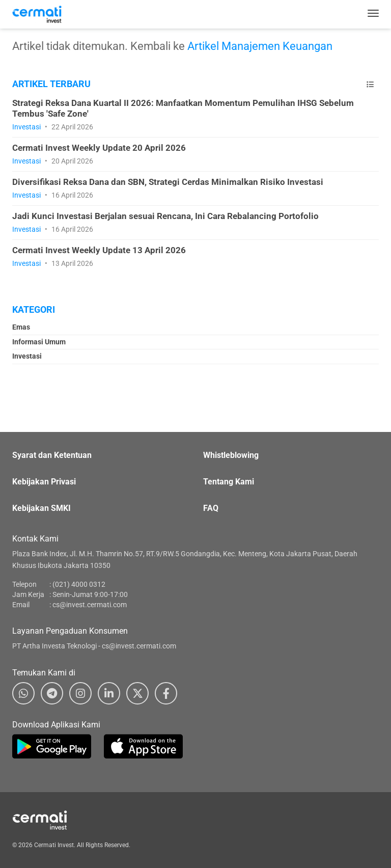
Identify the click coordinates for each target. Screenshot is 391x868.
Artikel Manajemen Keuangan (260, 46)
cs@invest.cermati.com (90, 605)
